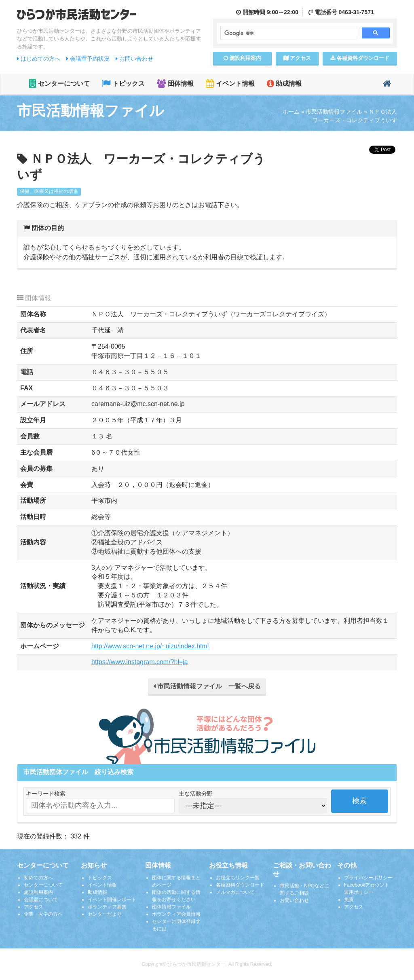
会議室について (41, 900)
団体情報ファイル (171, 907)
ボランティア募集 (107, 907)
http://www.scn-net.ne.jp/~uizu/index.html (150, 646)
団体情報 (175, 84)
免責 (349, 900)
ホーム (291, 112)
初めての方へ (38, 878)
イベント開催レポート (112, 900)
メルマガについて (235, 892)
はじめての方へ (39, 59)
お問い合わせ (134, 59)
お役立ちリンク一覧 (238, 878)
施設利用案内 (38, 892)
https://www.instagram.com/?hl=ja (140, 662)
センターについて (59, 84)
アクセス (297, 58)
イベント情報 (230, 84)
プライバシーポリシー (368, 878)
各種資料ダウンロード (240, 885)
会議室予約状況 (88, 59)
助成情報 (284, 84)
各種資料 (360, 58)
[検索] (287, 33)
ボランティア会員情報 (176, 914)
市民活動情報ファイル (334, 112)
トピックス (123, 84)
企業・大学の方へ (43, 914)
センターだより (105, 914)
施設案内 (242, 58)
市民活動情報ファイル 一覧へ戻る (207, 686)
